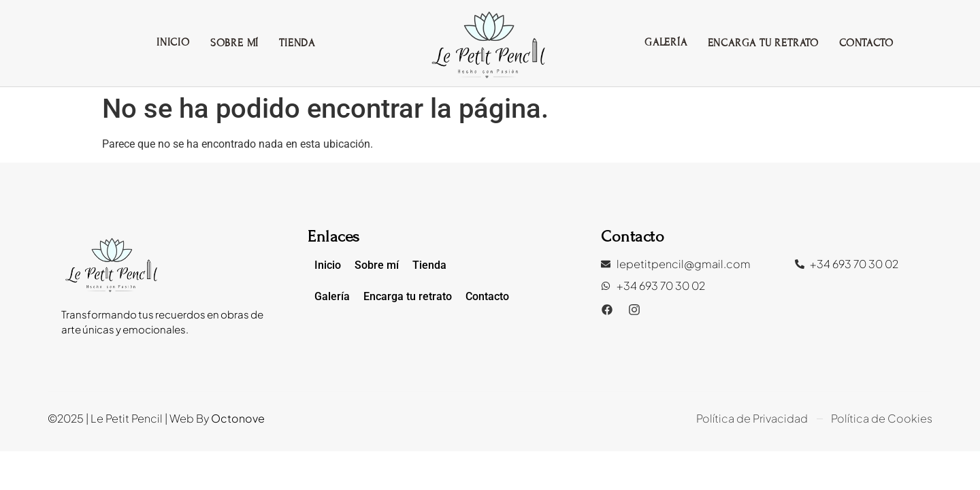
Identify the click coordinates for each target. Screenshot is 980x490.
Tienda (297, 43)
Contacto (866, 43)
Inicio (173, 42)
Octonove (238, 418)
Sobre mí (234, 43)
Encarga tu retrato (763, 43)
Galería (666, 42)
